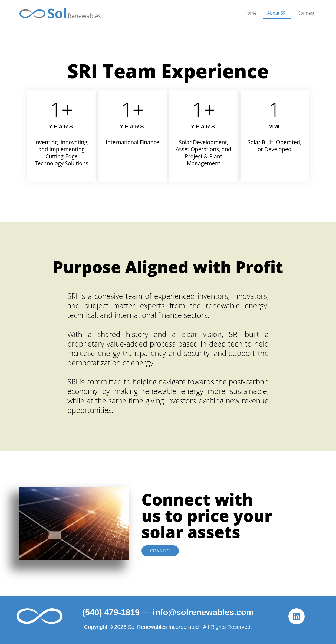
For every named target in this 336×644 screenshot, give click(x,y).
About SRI (277, 13)
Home (250, 13)
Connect (306, 13)
